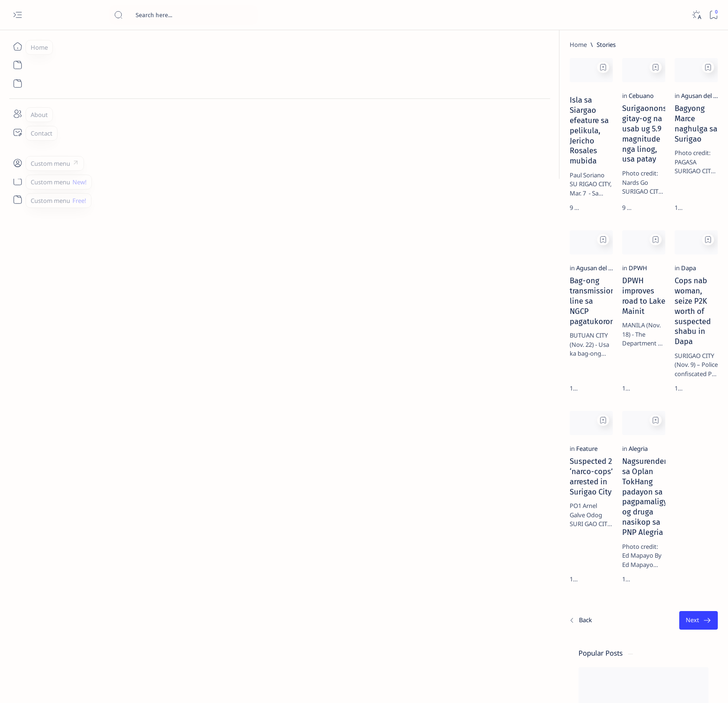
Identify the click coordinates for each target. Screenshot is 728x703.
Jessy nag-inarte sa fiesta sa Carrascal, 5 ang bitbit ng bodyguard (606, 224)
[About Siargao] (642, 462)
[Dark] (696, 15)
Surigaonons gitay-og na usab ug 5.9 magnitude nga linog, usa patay (302, 167)
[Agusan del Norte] (416, 150)
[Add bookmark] (219, 67)
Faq (637, 561)
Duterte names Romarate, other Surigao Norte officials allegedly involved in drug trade (613, 275)
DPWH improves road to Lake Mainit (300, 345)
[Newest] (101, 638)
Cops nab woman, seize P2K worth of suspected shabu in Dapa (450, 351)
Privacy (613, 561)
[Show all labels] (563, 531)
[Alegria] (254, 517)
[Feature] (107, 517)
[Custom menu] (17, 163)
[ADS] (575, 509)
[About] (17, 114)
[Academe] (642, 486)
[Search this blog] (183, 15)
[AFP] (642, 509)
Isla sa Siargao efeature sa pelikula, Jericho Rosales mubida (152, 159)
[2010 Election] (642, 439)
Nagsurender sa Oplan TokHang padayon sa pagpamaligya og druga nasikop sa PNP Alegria (300, 540)
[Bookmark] (713, 15)
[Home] (17, 46)
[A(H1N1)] (575, 462)
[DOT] (592, 303)
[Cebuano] (257, 150)
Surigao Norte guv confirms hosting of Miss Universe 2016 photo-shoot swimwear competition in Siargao (609, 331)
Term (550, 561)
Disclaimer (580, 561)
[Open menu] (17, 15)
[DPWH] (253, 333)
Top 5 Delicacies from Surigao (609, 158)
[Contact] (17, 132)
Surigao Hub (130, 685)
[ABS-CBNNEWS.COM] (575, 486)
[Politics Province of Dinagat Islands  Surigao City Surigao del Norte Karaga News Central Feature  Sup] (575, 439)
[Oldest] (505, 638)
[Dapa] (400, 333)
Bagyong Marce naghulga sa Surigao (449, 162)
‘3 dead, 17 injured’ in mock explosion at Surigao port (604, 382)
